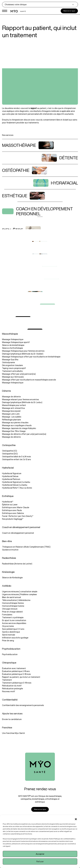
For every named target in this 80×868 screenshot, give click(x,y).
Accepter (40, 854)
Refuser (40, 861)
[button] (76, 819)
